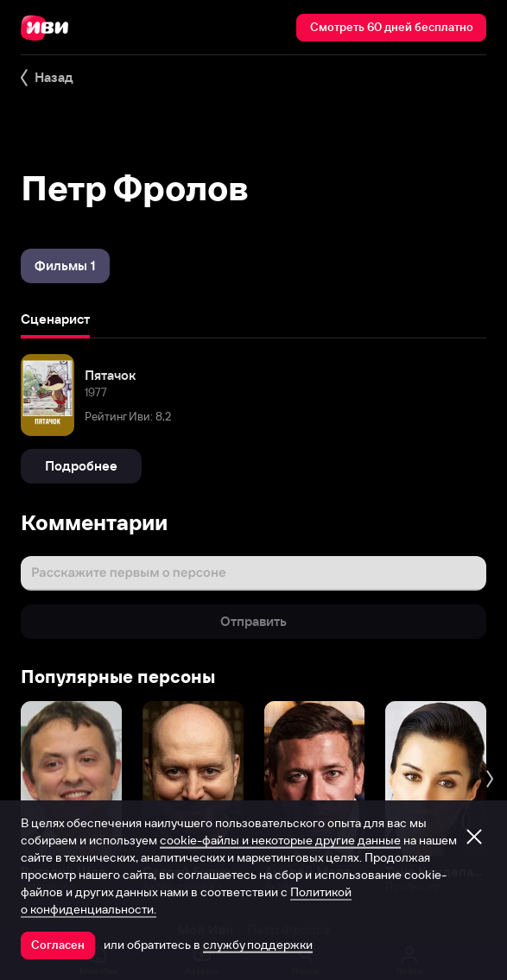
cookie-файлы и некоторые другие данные (280, 840)
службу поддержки (258, 945)
